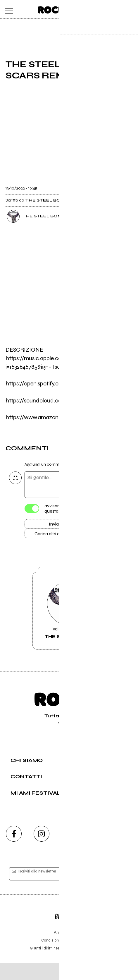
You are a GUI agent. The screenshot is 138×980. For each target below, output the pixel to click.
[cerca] (119, 9)
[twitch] (96, 850)
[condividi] (127, 185)
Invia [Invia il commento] (54, 525)
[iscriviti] (119, 891)
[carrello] (108, 9)
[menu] (7, 9)
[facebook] (14, 850)
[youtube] (69, 850)
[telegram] (124, 850)
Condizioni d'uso (56, 957)
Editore (69, 930)
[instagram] (42, 850)
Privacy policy (85, 957)
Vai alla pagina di (69, 622)
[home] (56, 9)
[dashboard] (131, 9)
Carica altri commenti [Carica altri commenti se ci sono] (60, 536)
